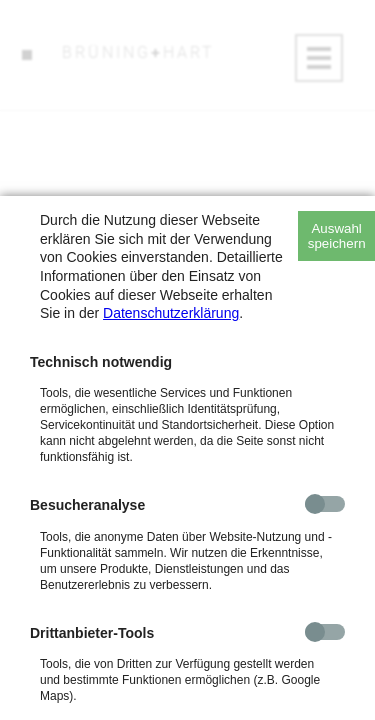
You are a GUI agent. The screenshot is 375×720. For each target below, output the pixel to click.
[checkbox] (325, 504)
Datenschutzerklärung (171, 313)
